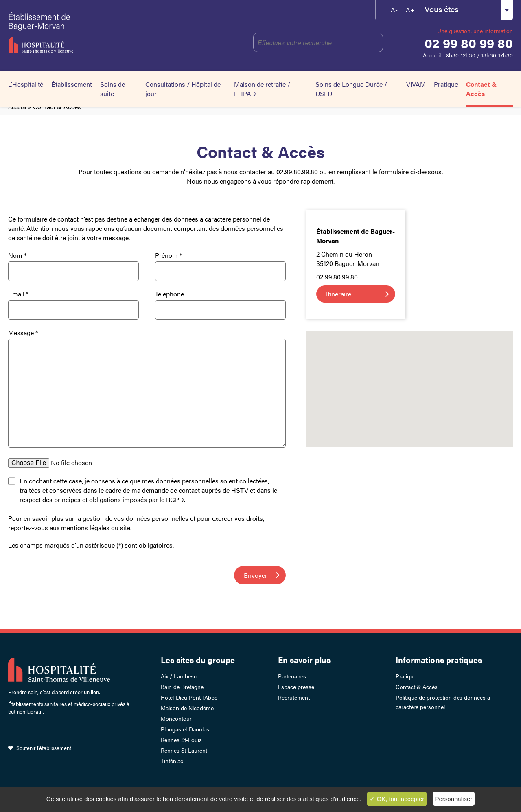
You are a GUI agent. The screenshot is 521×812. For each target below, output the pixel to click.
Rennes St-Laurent (184, 750)
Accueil (17, 107)
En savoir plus (304, 659)
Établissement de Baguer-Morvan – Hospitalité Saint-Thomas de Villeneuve (78, 33)
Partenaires (292, 676)
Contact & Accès (482, 89)
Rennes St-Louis (181, 740)
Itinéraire (339, 294)
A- (394, 10)
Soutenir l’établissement (44, 748)
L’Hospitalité (26, 84)
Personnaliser (454, 799)
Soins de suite (113, 89)
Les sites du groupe (198, 659)
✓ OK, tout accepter (397, 799)
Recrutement (294, 697)
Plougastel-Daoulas (185, 729)
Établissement (72, 84)
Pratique (446, 84)
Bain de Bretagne (182, 687)
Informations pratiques (439, 659)
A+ (410, 10)
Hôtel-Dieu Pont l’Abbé (189, 697)
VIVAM (416, 84)
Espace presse (296, 687)
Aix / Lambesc (179, 676)
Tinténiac (172, 761)
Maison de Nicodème (187, 708)
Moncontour (176, 718)
